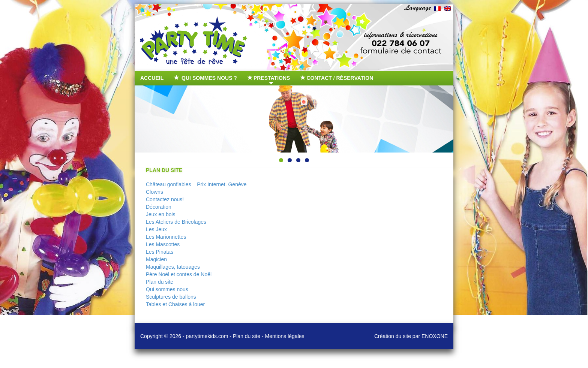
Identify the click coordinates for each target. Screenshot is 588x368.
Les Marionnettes (166, 237)
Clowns (154, 192)
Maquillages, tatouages (173, 267)
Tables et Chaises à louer (175, 304)
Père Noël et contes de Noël (179, 274)
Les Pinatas (160, 252)
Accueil (152, 78)
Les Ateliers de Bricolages (176, 222)
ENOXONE (435, 336)
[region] (294, 119)
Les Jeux (156, 229)
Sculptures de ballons (171, 297)
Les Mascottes (163, 244)
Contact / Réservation (337, 78)
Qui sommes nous (167, 289)
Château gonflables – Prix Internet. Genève (196, 184)
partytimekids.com (207, 336)
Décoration (159, 207)
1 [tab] (281, 160)
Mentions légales (285, 336)
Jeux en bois (161, 214)
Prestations (269, 80)
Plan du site (160, 282)
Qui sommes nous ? (206, 78)
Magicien (156, 259)
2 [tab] (290, 160)
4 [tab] (307, 160)
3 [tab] (298, 160)
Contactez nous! (165, 199)
